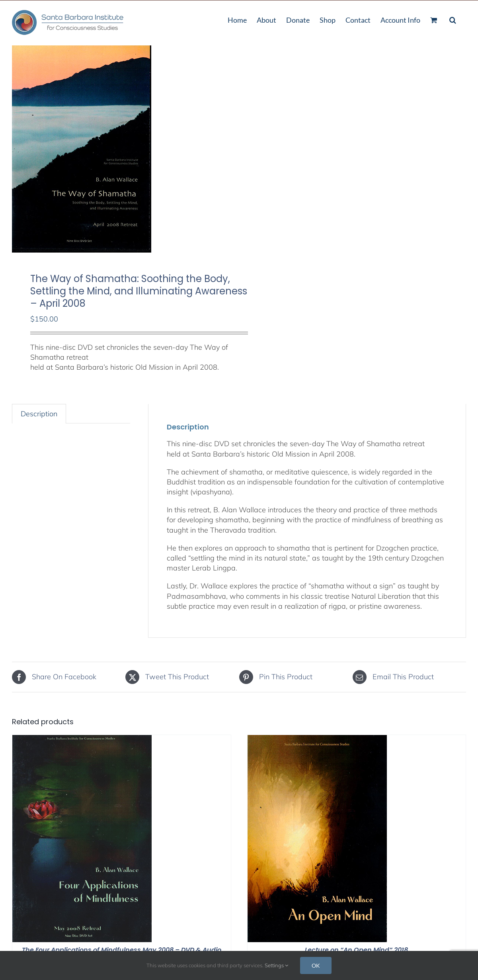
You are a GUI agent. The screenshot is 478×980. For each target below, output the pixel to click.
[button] (453, 19)
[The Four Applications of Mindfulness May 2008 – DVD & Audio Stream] (82, 740)
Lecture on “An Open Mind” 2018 (356, 950)
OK (316, 965)
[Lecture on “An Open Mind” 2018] (317, 740)
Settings (276, 965)
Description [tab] (39, 414)
